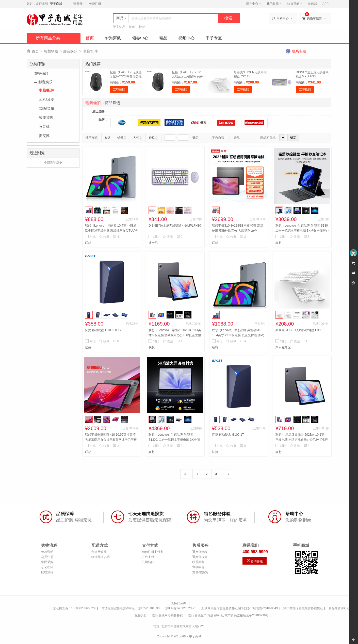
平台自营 (216, 138)
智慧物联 (51, 51)
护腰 (132, 27)
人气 (136, 138)
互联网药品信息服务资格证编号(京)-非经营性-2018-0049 (240, 608)
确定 (196, 138)
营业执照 (140, 615)
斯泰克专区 (283, 347)
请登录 (78, 4)
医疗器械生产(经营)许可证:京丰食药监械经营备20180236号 (229, 615)
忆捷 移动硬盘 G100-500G (103, 330)
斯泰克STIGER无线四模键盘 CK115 (300, 330)
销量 (120, 138)
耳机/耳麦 (46, 99)
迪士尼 (153, 243)
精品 (163, 38)
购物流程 (47, 572)
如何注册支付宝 (153, 552)
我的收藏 (274, 4)
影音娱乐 (70, 51)
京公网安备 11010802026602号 (75, 608)
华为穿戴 (113, 38)
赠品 (235, 138)
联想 (88, 243)
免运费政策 (99, 552)
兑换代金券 (178, 603)
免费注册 (95, 4)
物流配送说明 (101, 557)
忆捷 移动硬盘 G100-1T (228, 435)
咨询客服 (255, 561)
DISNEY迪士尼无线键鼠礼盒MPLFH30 (175, 226)
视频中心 (186, 38)
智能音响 (46, 117)
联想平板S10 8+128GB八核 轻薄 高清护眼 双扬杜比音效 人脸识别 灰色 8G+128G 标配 (238, 231)
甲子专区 (214, 38)
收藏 (104, 237)
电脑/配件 (46, 90)
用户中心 (254, 4)
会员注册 (47, 557)
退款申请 (198, 567)
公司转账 (148, 562)
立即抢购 (119, 89)
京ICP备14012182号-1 (181, 608)
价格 (152, 138)
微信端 (312, 4)
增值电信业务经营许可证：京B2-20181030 (131, 608)
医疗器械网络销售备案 (168, 615)
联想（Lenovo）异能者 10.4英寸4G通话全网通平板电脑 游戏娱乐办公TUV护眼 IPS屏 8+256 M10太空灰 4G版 (111, 231)
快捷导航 (295, 4)
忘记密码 (47, 567)
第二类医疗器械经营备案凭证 (303, 608)
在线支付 (148, 557)
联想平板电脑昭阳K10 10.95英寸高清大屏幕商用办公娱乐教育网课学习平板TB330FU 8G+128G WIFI (111, 440)
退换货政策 (200, 557)
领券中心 (140, 38)
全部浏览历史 (53, 163)
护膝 (142, 27)
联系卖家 (198, 562)
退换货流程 (200, 552)
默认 (108, 138)
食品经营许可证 (339, 608)
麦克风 (44, 136)
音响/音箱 (46, 109)
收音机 (44, 127)
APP (326, 4)
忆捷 (88, 347)
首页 (90, 38)
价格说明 (47, 552)
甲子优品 (119, 27)
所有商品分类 (48, 38)
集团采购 (47, 562)
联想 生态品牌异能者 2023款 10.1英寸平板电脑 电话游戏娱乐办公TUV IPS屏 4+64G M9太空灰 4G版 (302, 440)
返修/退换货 (200, 572)
